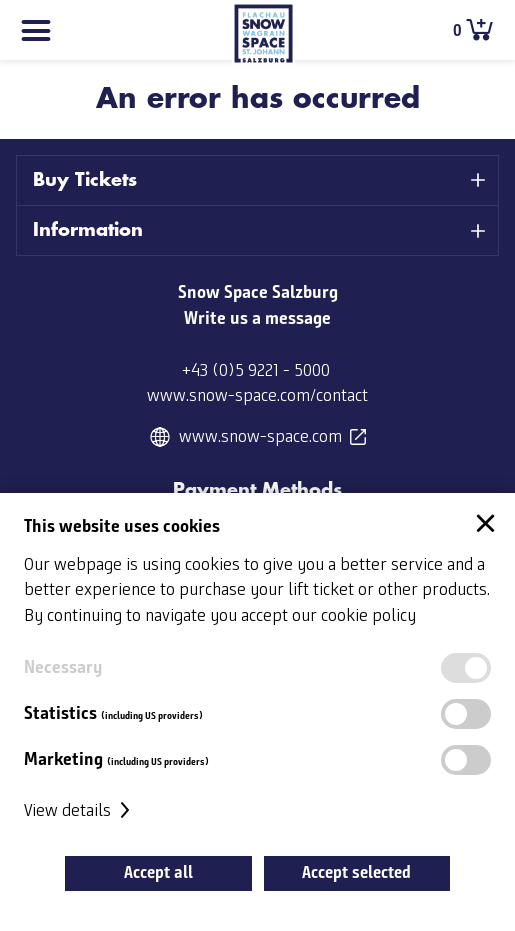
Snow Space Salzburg (258, 292)
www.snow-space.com (260, 437)
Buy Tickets (85, 180)
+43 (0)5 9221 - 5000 (256, 371)
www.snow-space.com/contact (257, 396)
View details (79, 811)
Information (88, 230)
